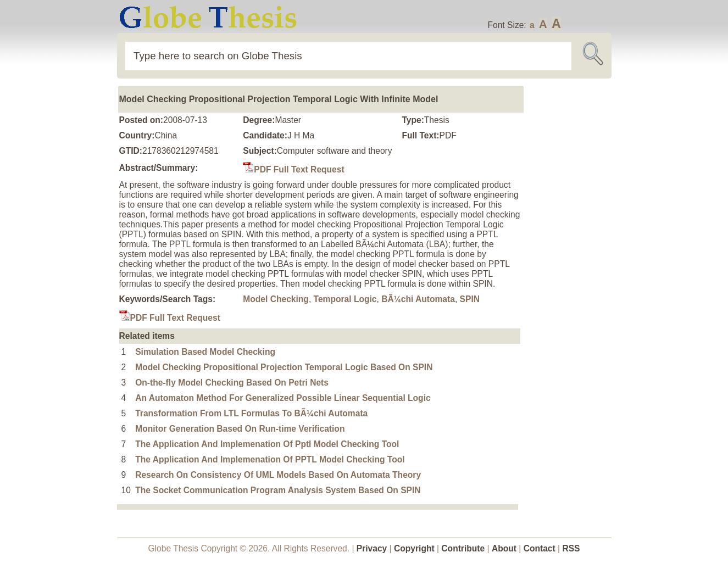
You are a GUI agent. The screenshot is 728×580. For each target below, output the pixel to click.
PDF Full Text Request (293, 169)
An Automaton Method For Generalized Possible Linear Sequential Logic (283, 398)
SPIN (470, 299)
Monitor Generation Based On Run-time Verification (240, 429)
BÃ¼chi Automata (418, 299)
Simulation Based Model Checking (205, 352)
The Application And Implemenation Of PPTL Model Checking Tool (270, 459)
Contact (541, 548)
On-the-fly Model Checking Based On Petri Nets (232, 383)
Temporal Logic (345, 299)
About (504, 548)
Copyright (414, 548)
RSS (571, 548)
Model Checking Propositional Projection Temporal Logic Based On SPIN (284, 367)
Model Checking (276, 299)
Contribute (463, 548)
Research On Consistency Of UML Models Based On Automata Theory (278, 475)
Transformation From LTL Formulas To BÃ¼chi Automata (251, 413)
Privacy (372, 548)
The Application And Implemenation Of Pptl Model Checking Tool (267, 444)
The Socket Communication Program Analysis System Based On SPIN (278, 490)
